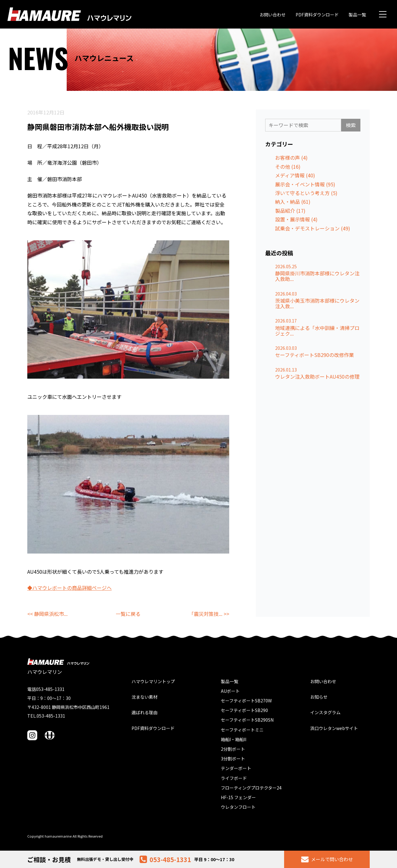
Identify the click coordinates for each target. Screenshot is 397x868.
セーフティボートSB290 (244, 710)
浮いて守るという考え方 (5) (306, 193)
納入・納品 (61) (293, 202)
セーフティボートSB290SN (247, 720)
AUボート (230, 691)
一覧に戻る (128, 614)
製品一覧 (357, 15)
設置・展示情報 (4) (296, 219)
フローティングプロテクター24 (251, 788)
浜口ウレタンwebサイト (334, 728)
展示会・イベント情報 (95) (305, 184)
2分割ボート (233, 749)
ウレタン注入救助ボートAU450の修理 (317, 376)
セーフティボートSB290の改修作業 (314, 355)
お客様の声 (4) (291, 158)
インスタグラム (325, 712)
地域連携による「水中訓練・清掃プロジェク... (317, 331)
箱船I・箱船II (234, 739)
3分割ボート (233, 759)
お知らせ (319, 697)
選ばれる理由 (145, 712)
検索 (351, 125)
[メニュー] (383, 14)
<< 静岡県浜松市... (47, 614)
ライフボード (234, 778)
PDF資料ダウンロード (317, 15)
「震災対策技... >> (209, 614)
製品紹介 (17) (290, 211)
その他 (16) (288, 167)
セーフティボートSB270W (246, 701)
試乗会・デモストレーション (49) (313, 228)
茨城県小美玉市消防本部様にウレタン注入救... (317, 303)
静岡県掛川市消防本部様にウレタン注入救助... (317, 276)
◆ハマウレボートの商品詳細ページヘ (69, 588)
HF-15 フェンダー (238, 797)
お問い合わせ (273, 15)
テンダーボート (236, 768)
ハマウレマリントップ (153, 681)
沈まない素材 (145, 697)
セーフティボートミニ (242, 730)
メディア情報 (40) (295, 175)
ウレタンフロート (238, 807)
